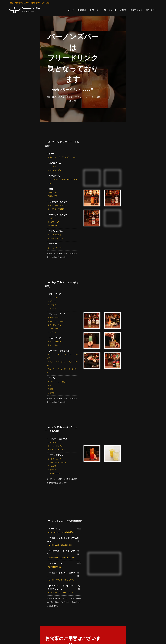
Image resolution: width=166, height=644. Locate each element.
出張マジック (136, 10)
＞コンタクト (130, 614)
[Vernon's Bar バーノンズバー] (25, 10)
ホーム (71, 10)
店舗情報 (82, 10)
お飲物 (123, 10)
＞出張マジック (112, 614)
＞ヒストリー (63, 614)
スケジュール (110, 10)
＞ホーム (34, 614)
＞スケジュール (81, 614)
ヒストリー (95, 10)
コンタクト (151, 10)
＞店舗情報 (47, 614)
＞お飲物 (97, 614)
